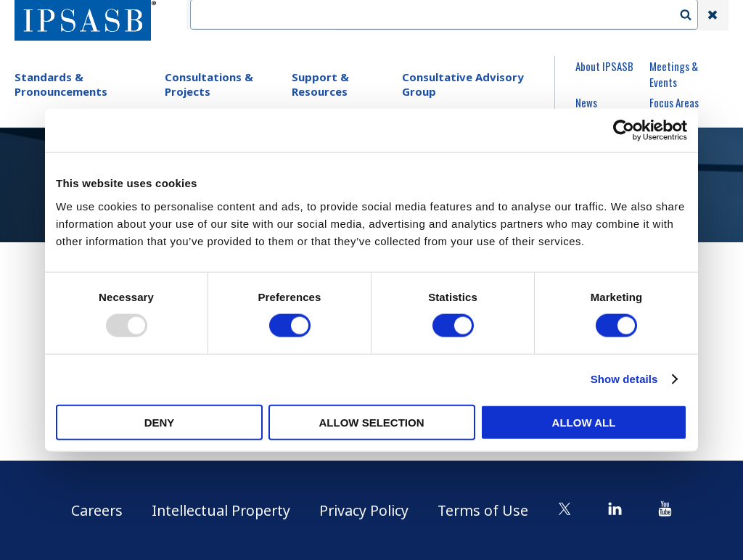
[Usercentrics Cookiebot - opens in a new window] (624, 131)
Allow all (584, 422)
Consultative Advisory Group (463, 84)
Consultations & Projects (209, 84)
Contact (416, 15)
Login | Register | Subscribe (596, 15)
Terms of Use (487, 510)
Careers (92, 510)
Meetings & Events (674, 74)
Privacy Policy (366, 510)
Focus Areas (674, 102)
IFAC (361, 15)
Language (483, 15)
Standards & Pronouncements (61, 84)
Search (693, 15)
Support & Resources (320, 84)
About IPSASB (604, 66)
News (586, 102)
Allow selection (372, 422)
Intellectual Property (219, 510)
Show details (624, 379)
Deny (160, 422)
